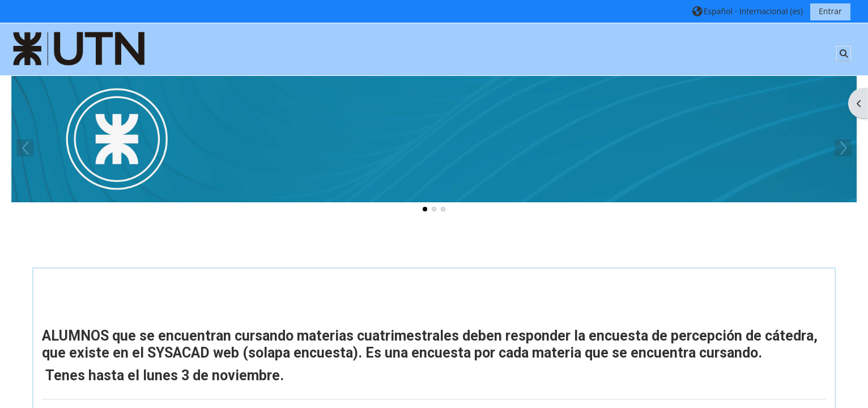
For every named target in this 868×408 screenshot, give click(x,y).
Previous (25, 148)
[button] (747, 11)
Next (843, 148)
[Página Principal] (79, 48)
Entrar (830, 11)
